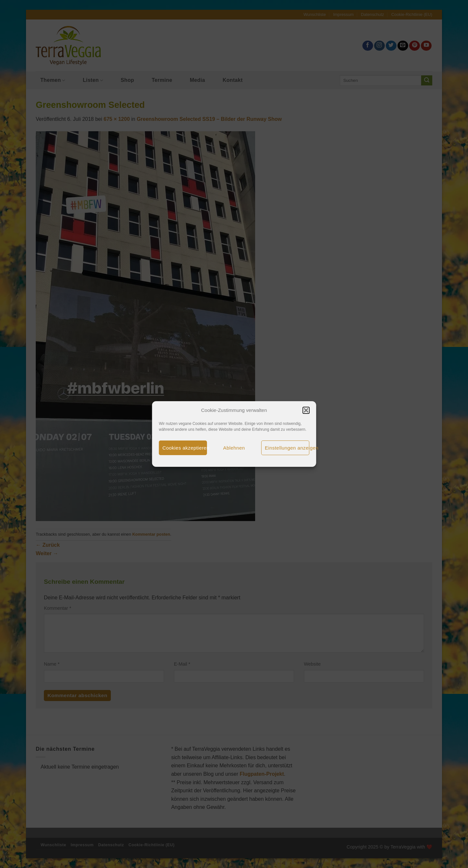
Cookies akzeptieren (185, 448)
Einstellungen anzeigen (287, 448)
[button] (306, 410)
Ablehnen (234, 448)
